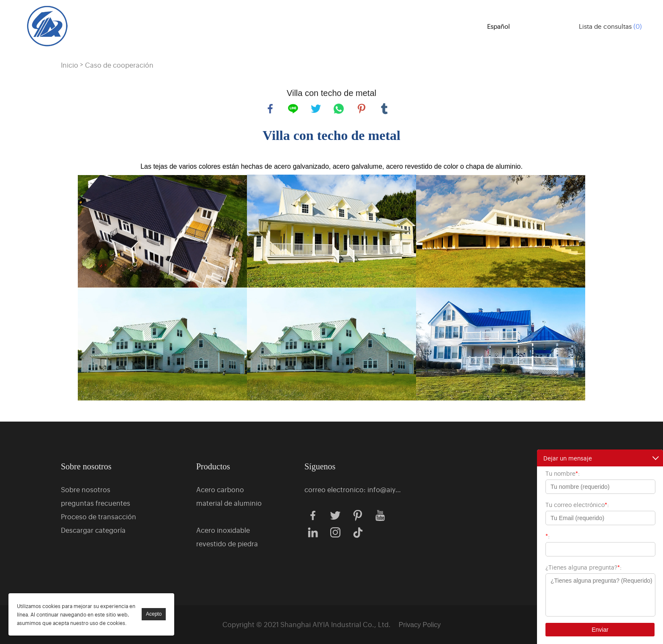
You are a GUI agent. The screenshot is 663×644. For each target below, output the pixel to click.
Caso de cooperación (119, 65)
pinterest (362, 109)
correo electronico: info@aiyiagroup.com (353, 489)
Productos (267, 25)
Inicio (70, 65)
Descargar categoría (93, 530)
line (293, 109)
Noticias (453, 25)
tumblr (384, 109)
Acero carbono (220, 489)
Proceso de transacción (99, 516)
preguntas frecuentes (96, 503)
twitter (316, 109)
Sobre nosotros (339, 25)
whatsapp (339, 109)
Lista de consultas (610, 26)
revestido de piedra (227, 543)
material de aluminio (229, 503)
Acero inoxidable (223, 530)
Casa (221, 25)
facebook (270, 109)
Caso (402, 25)
